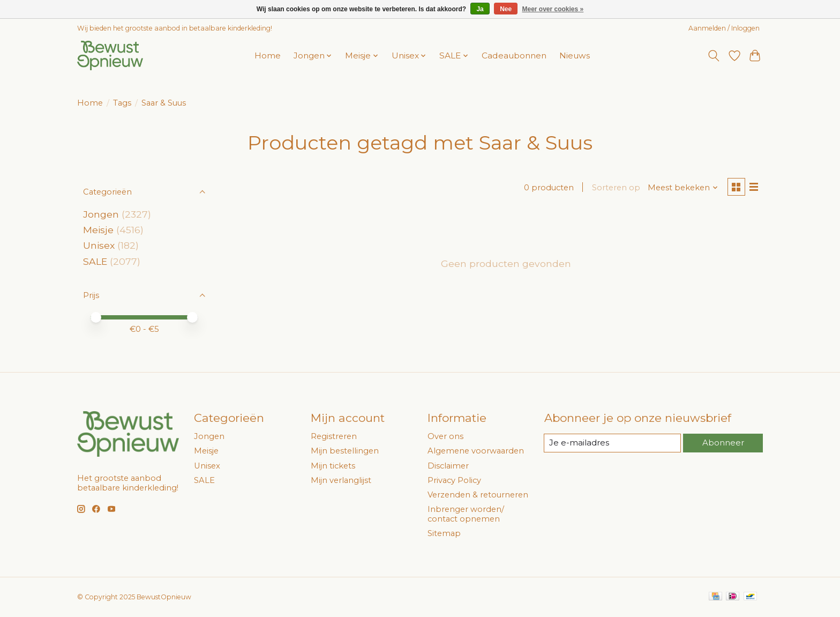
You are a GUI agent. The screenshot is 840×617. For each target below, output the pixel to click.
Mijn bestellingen (345, 451)
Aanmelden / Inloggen (724, 28)
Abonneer (723, 443)
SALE (95, 261)
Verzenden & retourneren (478, 495)
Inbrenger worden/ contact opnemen (466, 514)
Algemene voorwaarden (476, 451)
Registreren (334, 436)
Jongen (101, 214)
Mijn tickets (333, 466)
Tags (122, 103)
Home (268, 55)
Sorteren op (614, 188)
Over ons (445, 436)
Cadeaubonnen (514, 55)
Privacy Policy (454, 480)
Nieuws (575, 55)
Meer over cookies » (553, 9)
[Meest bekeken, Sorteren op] (682, 188)
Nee (506, 9)
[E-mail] (612, 443)
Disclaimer (448, 466)
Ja (480, 9)
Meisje (98, 230)
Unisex (99, 245)
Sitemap (444, 533)
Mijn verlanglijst (341, 480)
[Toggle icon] (714, 56)
